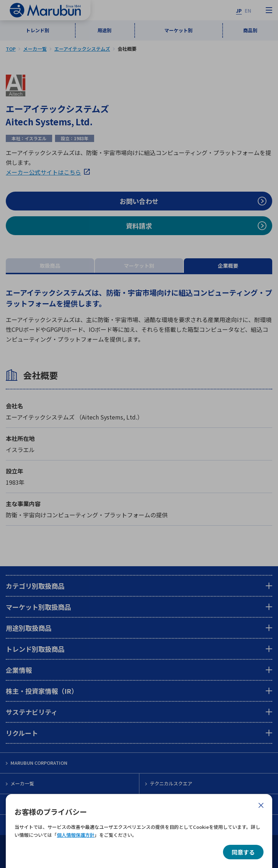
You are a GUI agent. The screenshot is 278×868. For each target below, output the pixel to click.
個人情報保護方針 (76, 835)
